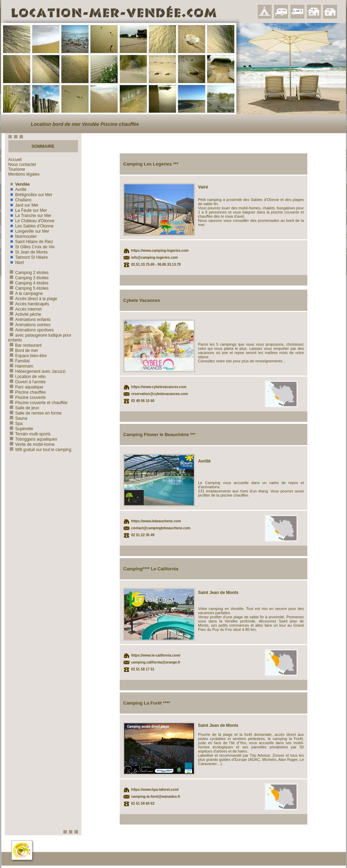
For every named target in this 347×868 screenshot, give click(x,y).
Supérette (21, 429)
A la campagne (26, 294)
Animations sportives (31, 330)
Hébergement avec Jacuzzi (37, 371)
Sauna (18, 418)
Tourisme (17, 169)
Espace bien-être (28, 356)
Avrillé (17, 190)
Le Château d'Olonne (31, 221)
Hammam (21, 366)
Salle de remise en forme (35, 413)
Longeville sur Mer (29, 231)
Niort (16, 263)
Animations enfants (30, 320)
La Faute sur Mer (28, 210)
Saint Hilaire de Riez (31, 242)
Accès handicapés (29, 304)
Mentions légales (24, 174)
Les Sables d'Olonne (31, 226)
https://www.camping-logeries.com (160, 251)
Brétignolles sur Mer (30, 195)
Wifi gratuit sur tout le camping (40, 450)
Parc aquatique (26, 387)
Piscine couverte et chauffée (38, 403)
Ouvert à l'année (27, 382)
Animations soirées (29, 325)
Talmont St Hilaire (28, 257)
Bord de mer (23, 351)
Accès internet (25, 309)
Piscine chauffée (27, 392)
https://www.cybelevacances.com (159, 387)
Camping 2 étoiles (29, 273)
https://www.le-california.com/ (156, 655)
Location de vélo (27, 377)
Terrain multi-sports (30, 434)
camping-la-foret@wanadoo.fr (156, 797)
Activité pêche (25, 314)
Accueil (15, 160)
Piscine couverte (27, 397)
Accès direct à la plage (33, 299)
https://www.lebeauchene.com (156, 521)
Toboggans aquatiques (33, 439)
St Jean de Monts (28, 252)
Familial (19, 361)
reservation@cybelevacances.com (160, 394)
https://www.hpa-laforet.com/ (155, 790)
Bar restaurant (25, 345)
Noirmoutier (23, 236)
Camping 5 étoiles (29, 288)
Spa (15, 424)
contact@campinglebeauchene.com (161, 528)
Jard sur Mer (23, 205)
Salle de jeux (24, 408)
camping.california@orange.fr (156, 662)
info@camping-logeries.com (155, 258)
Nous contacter (22, 164)
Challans (20, 200)
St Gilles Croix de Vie (31, 247)
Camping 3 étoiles (29, 278)
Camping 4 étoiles (29, 283)
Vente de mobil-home (31, 444)
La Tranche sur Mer (30, 216)
